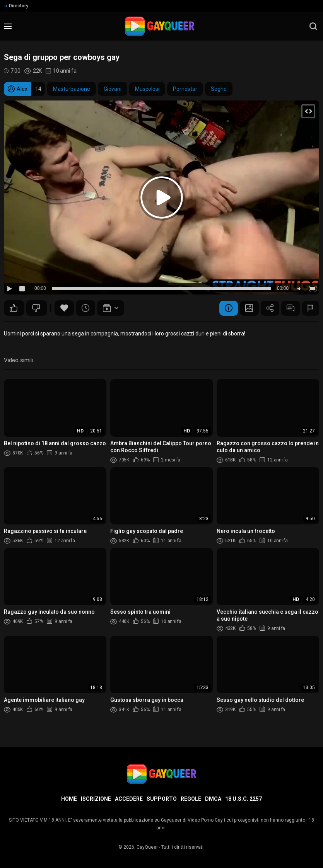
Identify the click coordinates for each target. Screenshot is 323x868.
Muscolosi (147, 89)
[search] (313, 26)
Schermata (247, 308)
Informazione (226, 308)
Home (69, 799)
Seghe (219, 89)
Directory (16, 6)
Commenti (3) (290, 308)
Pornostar (185, 89)
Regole (191, 799)
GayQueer (147, 847)
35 (14, 308)
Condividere (268, 308)
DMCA (213, 799)
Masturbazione (72, 89)
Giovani (113, 89)
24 (36, 308)
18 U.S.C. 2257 (244, 799)
